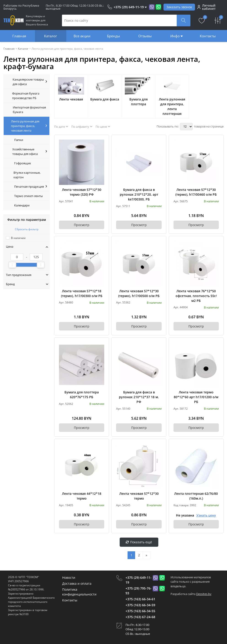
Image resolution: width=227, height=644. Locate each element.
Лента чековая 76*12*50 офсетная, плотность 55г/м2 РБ (196, 296)
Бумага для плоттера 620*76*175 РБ (82, 395)
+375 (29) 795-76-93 (139, 591)
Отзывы (145, 36)
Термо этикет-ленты (28, 196)
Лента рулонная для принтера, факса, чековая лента (29, 126)
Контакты (208, 36)
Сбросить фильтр (27, 229)
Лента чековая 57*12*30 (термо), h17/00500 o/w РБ (139, 293)
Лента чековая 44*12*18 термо (82, 496)
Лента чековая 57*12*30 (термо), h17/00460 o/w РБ (196, 192)
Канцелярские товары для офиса (30, 82)
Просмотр (82, 225)
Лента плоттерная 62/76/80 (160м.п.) (196, 496)
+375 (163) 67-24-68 (140, 617)
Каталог (51, 36)
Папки (19, 140)
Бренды (113, 36)
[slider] (12, 265)
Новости (69, 578)
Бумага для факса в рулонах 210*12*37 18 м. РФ (139, 397)
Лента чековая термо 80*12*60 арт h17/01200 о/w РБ (196, 397)
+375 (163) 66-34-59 (140, 605)
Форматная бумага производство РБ (26, 96)
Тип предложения (27, 275)
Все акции (82, 36)
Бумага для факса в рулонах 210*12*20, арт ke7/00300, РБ (139, 194)
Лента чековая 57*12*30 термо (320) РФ (82, 192)
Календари (22, 205)
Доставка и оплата (77, 583)
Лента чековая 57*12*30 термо (139, 496)
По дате (61, 127)
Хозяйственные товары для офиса (30, 152)
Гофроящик (23, 163)
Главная (19, 36)
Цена (27, 246)
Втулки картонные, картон (27, 175)
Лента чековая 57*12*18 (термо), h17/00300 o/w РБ (82, 293)
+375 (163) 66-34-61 (140, 599)
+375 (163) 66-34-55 (140, 611)
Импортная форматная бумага (29, 110)
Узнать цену (206, 515)
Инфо (176, 36)
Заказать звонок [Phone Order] (179, 7)
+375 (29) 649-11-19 (139, 580)
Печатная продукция (31, 187)
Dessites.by (204, 594)
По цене (103, 127)
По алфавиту (82, 127)
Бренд (27, 284)
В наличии (18, 238)
